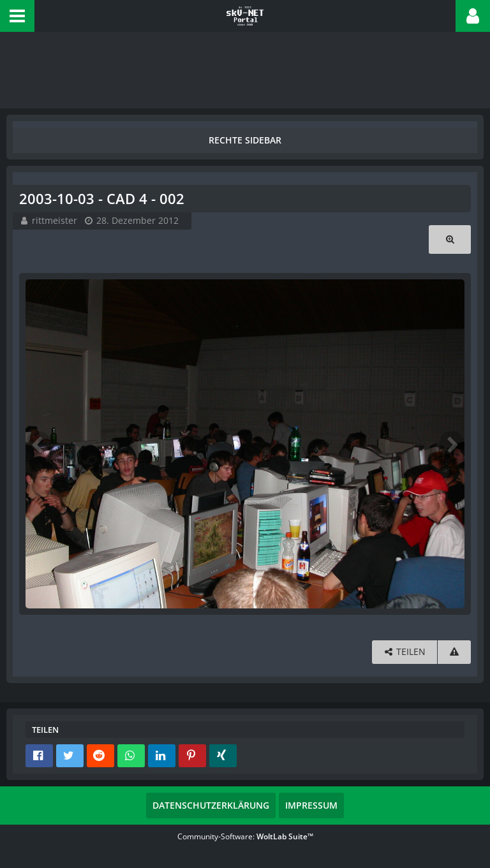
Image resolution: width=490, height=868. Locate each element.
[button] (17, 16)
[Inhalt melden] (454, 652)
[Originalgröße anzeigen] (450, 239)
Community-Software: (245, 836)
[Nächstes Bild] (452, 444)
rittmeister (55, 220)
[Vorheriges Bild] (38, 444)
